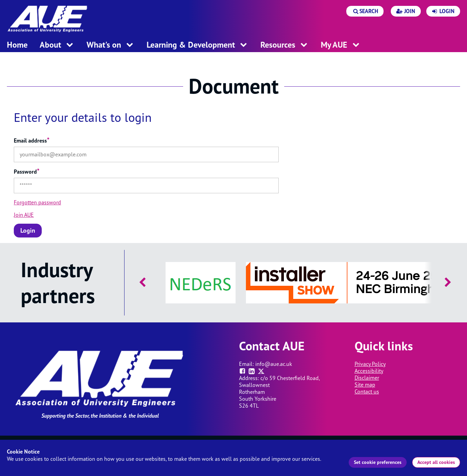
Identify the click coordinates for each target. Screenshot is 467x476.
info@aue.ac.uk (274, 364)
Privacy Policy (370, 364)
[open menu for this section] (70, 45)
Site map (365, 385)
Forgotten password (37, 202)
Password (27, 172)
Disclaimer (367, 378)
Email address (32, 140)
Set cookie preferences (378, 462)
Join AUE (24, 215)
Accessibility (369, 371)
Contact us (367, 391)
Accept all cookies (436, 462)
